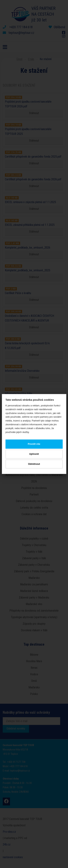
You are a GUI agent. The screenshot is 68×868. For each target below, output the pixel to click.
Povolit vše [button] (34, 444)
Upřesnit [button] (34, 454)
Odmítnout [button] (34, 464)
